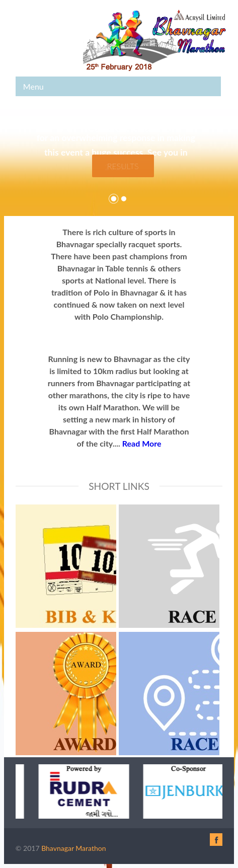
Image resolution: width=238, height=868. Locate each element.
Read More (142, 443)
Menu (33, 86)
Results (123, 166)
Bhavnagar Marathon (73, 848)
